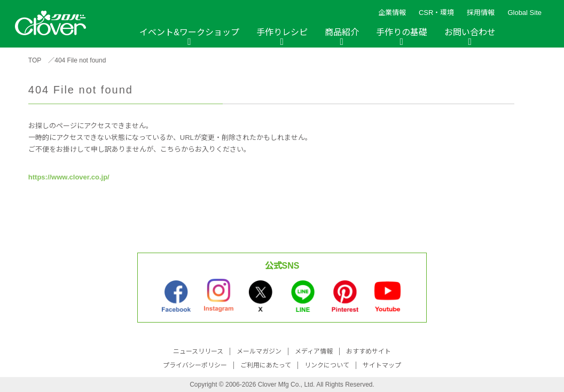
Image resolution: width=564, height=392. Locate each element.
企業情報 (392, 13)
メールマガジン (259, 351)
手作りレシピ (282, 32)
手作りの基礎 (402, 32)
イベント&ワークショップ (189, 32)
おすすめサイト (369, 351)
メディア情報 (314, 351)
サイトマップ (382, 365)
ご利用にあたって (266, 365)
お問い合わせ (470, 32)
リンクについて (327, 365)
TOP (35, 60)
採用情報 (481, 13)
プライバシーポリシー (195, 365)
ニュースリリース (198, 351)
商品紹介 (342, 32)
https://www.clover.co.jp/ (69, 177)
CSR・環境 (436, 13)
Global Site (524, 13)
